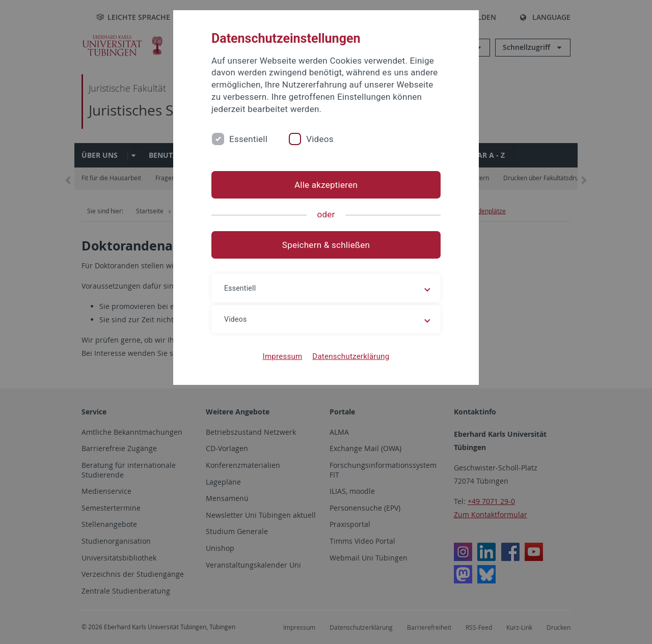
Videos (320, 139)
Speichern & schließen (326, 245)
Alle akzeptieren (326, 185)
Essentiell (248, 139)
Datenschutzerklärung (351, 356)
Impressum (283, 356)
